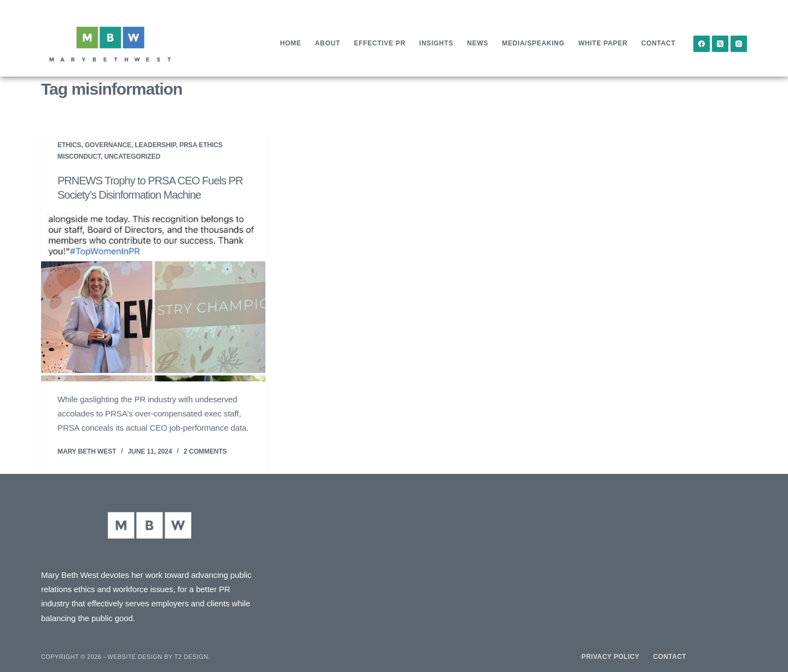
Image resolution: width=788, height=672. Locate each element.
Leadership (155, 145)
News (477, 43)
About (328, 43)
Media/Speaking (533, 43)
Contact (659, 43)
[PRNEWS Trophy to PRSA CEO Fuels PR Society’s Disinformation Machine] (153, 297)
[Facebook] (702, 44)
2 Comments (205, 451)
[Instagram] (739, 44)
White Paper (603, 43)
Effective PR (380, 43)
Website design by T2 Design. (158, 657)
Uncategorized (132, 157)
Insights (436, 43)
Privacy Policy (611, 657)
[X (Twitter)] (720, 44)
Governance (108, 145)
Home (291, 43)
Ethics (69, 145)
